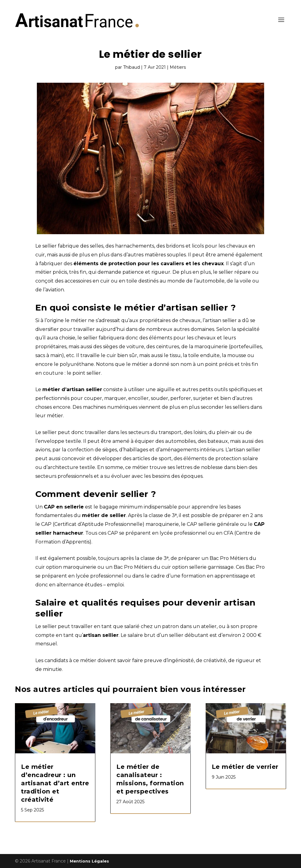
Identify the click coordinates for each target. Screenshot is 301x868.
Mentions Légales (89, 861)
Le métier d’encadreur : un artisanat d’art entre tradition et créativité (55, 783)
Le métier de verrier (245, 767)
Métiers (178, 67)
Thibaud (131, 67)
